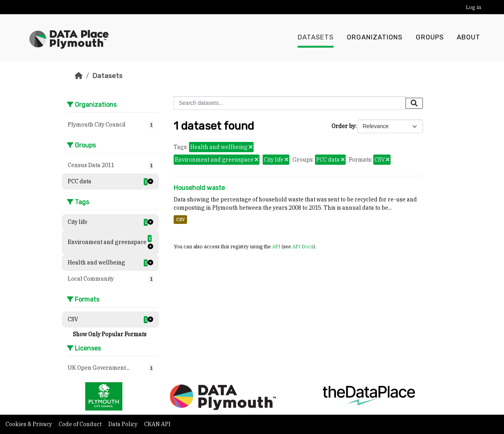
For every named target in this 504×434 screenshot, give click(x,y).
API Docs (303, 246)
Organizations (375, 37)
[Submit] (414, 103)
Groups (430, 37)
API (276, 246)
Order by (343, 126)
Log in (473, 7)
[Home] (79, 76)
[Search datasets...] (290, 103)
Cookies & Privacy (29, 424)
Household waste (199, 188)
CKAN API (157, 424)
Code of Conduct (81, 424)
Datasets (316, 37)
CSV (180, 220)
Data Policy (123, 424)
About (469, 37)
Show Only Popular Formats (110, 334)
